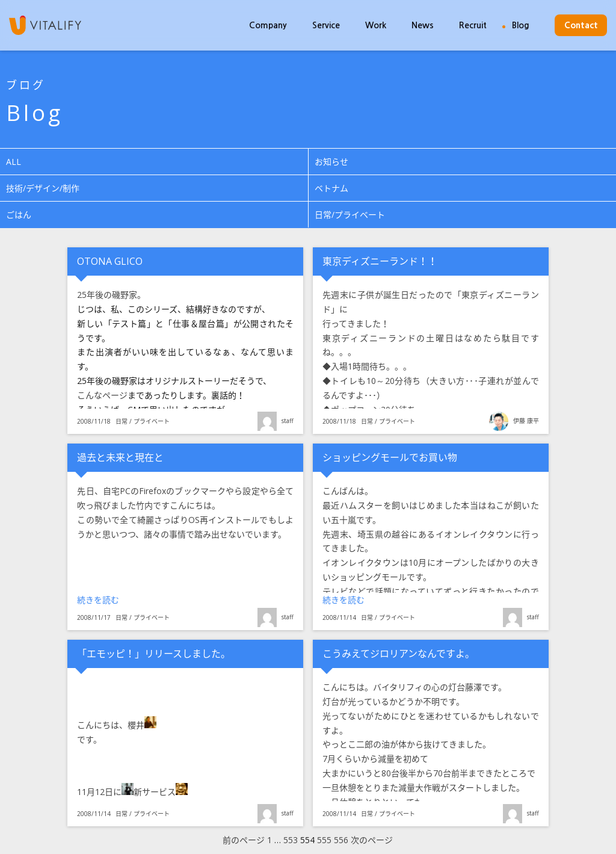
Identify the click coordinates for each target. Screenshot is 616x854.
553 (291, 840)
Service (326, 25)
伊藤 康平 (526, 421)
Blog (521, 25)
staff (288, 421)
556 (341, 840)
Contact (581, 25)
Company (268, 25)
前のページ (244, 840)
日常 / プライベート (143, 421)
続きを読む (123, 599)
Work (376, 25)
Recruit (473, 25)
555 (324, 840)
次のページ (372, 840)
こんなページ (102, 395)
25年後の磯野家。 (111, 295)
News (423, 25)
